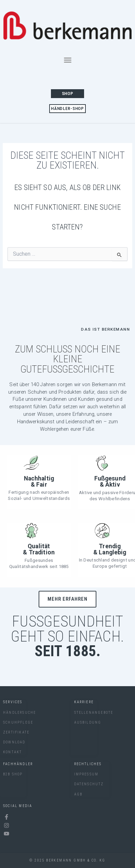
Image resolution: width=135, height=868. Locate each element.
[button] (68, 60)
